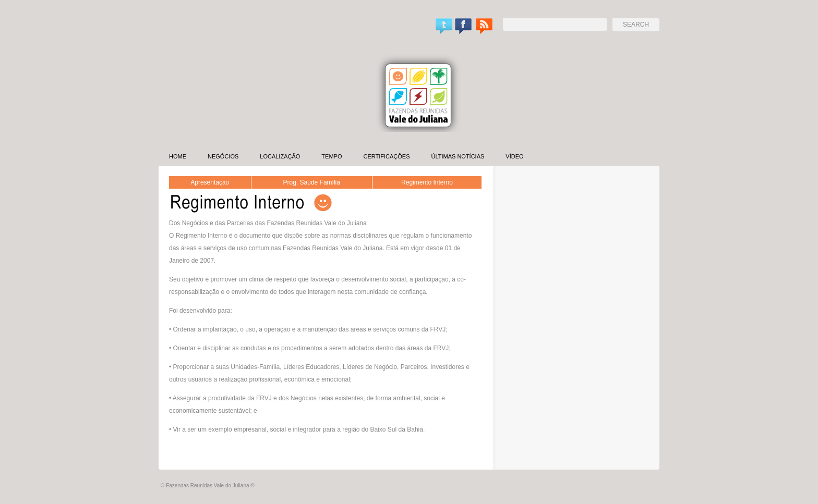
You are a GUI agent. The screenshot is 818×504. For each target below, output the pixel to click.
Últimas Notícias (458, 156)
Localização (280, 156)
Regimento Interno (427, 182)
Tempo (332, 156)
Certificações (386, 156)
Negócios (223, 156)
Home (178, 156)
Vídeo (514, 156)
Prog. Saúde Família (312, 182)
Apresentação (210, 182)
